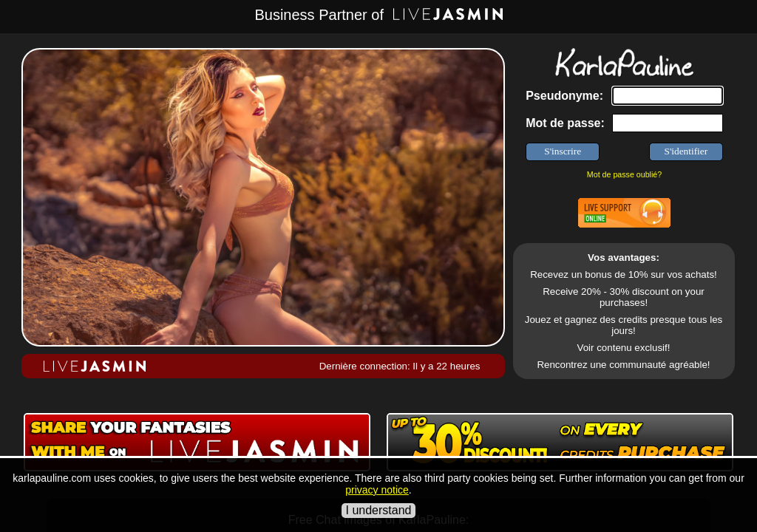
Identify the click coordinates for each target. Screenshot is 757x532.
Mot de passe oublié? (624, 174)
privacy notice (377, 490)
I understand (379, 510)
